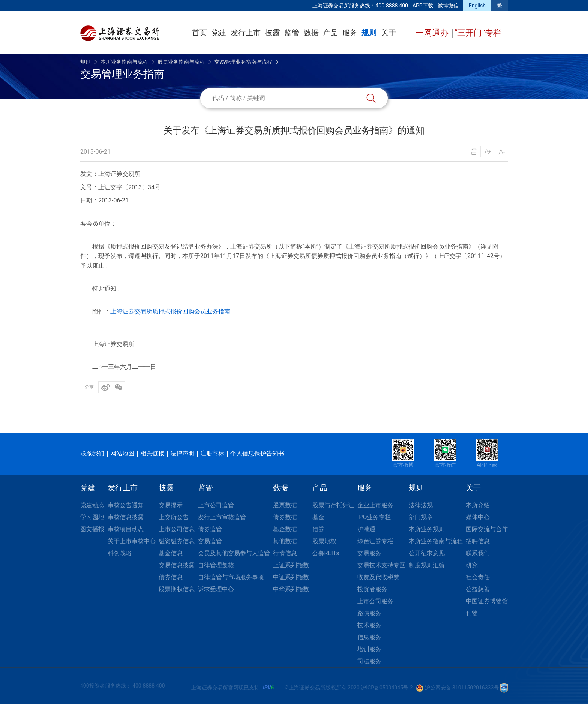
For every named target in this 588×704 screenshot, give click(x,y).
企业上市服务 (375, 505)
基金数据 (285, 529)
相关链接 (152, 453)
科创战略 (120, 553)
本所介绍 (478, 505)
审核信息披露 (126, 517)
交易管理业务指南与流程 (243, 62)
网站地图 (122, 453)
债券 (318, 529)
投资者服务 (372, 589)
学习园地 (92, 517)
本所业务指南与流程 (124, 62)
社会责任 (478, 577)
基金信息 (171, 553)
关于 (388, 33)
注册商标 (212, 453)
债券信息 (171, 577)
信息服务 (369, 637)
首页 (199, 33)
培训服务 (369, 649)
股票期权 (324, 541)
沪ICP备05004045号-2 (387, 688)
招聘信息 (478, 541)
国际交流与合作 (487, 529)
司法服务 (369, 661)
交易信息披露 (177, 565)
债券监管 (210, 529)
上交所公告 (174, 517)
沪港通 (366, 529)
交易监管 (210, 541)
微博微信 (448, 6)
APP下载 (423, 6)
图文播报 (92, 529)
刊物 (472, 613)
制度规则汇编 (427, 565)
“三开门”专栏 (478, 33)
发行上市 (246, 33)
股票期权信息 (177, 589)
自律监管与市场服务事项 (231, 577)
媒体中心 (478, 517)
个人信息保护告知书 (257, 453)
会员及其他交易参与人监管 (234, 553)
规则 (369, 33)
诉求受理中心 (216, 589)
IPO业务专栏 (374, 517)
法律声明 (182, 453)
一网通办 (433, 33)
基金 (318, 517)
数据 (311, 33)
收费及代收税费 (378, 577)
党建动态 (92, 505)
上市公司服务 (375, 601)
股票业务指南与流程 (181, 62)
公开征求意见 (427, 553)
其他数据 (285, 541)
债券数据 (285, 517)
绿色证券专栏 (375, 541)
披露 (273, 33)
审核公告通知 (126, 505)
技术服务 (369, 625)
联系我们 (92, 453)
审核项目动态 (126, 529)
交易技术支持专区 (381, 565)
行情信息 (285, 553)
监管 (292, 33)
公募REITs (326, 553)
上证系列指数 (291, 565)
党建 (219, 33)
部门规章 (421, 517)
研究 (472, 565)
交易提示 (171, 505)
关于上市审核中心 (132, 541)
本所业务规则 (427, 529)
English (477, 6)
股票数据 (285, 505)
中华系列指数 (291, 589)
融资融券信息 (177, 541)
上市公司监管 (216, 505)
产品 (330, 33)
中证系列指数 (291, 577)
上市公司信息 (177, 529)
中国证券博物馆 (487, 601)
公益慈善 (478, 589)
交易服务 (369, 553)
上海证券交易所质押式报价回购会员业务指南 (170, 311)
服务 (350, 33)
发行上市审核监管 (222, 517)
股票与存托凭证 (333, 505)
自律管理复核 (216, 565)
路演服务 (369, 613)
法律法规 (421, 505)
